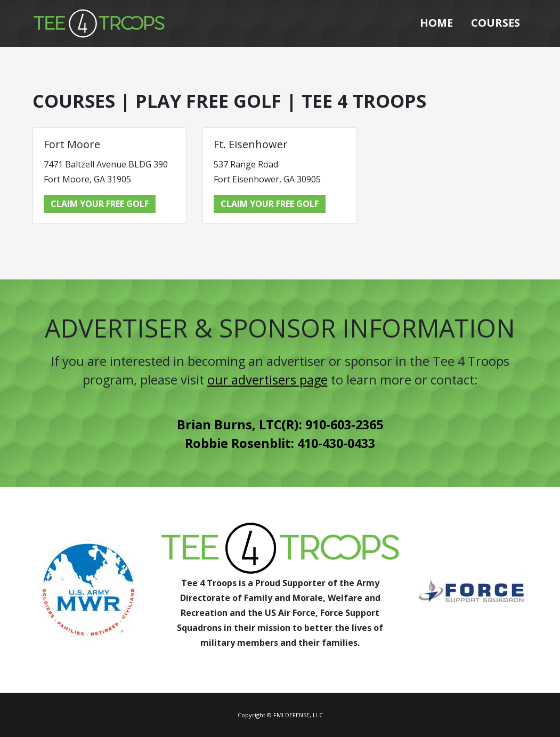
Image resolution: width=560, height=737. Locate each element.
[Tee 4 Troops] (99, 22)
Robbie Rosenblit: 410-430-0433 (280, 443)
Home (436, 23)
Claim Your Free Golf (100, 204)
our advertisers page (267, 380)
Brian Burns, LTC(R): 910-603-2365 (280, 424)
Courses (496, 23)
